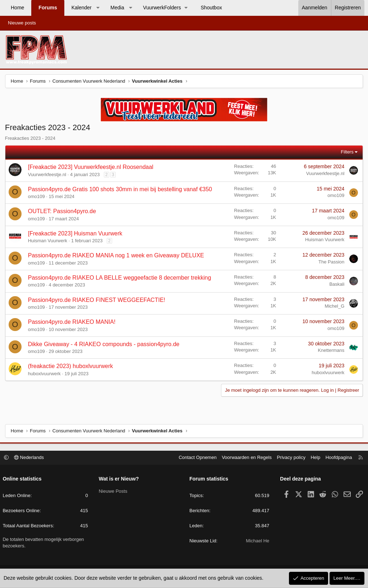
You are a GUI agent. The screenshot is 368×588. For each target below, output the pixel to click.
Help (315, 458)
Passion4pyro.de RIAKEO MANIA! (72, 323)
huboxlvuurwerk (45, 374)
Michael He (257, 541)
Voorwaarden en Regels (246, 458)
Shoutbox (211, 8)
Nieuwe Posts (113, 491)
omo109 (37, 197)
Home (17, 8)
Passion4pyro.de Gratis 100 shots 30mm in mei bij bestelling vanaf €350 (120, 190)
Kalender (82, 8)
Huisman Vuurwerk (48, 241)
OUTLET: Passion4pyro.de (62, 212)
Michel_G (334, 307)
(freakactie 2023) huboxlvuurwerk (71, 367)
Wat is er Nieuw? (119, 479)
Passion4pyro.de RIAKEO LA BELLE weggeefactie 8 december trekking (120, 278)
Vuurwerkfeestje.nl (47, 175)
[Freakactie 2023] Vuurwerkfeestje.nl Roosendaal (91, 167)
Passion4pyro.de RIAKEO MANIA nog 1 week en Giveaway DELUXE (116, 256)
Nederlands (30, 458)
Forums (48, 8)
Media (117, 8)
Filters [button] (347, 152)
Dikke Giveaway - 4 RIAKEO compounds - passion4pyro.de (104, 344)
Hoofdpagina (338, 458)
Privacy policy (290, 458)
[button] (98, 8)
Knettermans (331, 351)
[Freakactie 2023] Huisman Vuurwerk (76, 234)
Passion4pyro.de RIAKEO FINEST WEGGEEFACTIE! (97, 300)
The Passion (331, 262)
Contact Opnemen (197, 458)
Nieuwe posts (22, 23)
